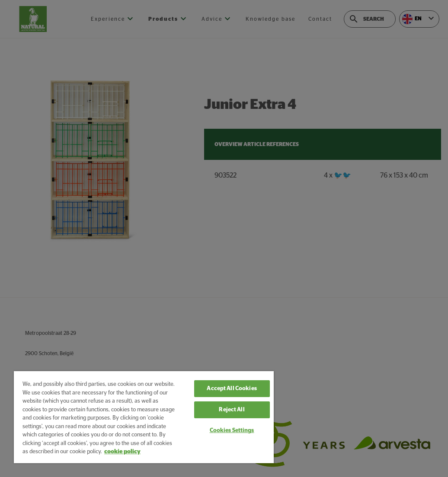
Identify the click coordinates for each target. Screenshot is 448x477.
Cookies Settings (232, 431)
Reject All (232, 410)
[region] (144, 417)
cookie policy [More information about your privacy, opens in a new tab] (122, 452)
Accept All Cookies (232, 389)
